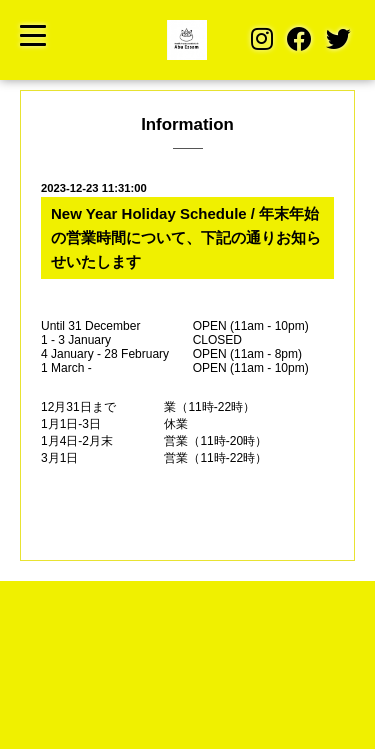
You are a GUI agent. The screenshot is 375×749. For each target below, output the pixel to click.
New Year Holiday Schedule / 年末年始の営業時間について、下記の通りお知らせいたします (186, 237)
